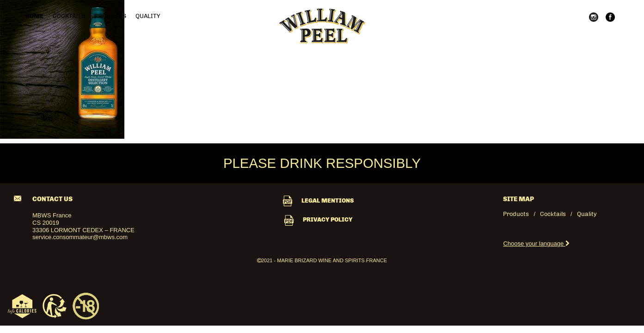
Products (110, 16)
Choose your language (536, 244)
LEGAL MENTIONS (318, 200)
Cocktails (69, 16)
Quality (148, 16)
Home (34, 16)
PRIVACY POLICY (318, 219)
